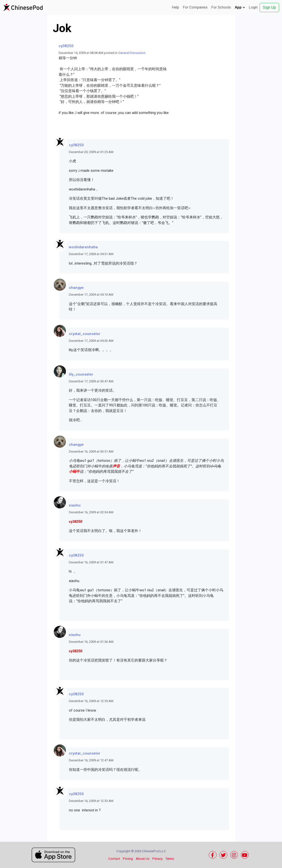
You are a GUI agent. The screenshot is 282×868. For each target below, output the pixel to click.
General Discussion (132, 53)
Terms (170, 859)
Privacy (157, 859)
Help (176, 7)
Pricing (128, 859)
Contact (114, 859)
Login (253, 7)
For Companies (195, 7)
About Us (143, 859)
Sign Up (269, 7)
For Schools (221, 7)
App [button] (240, 7)
